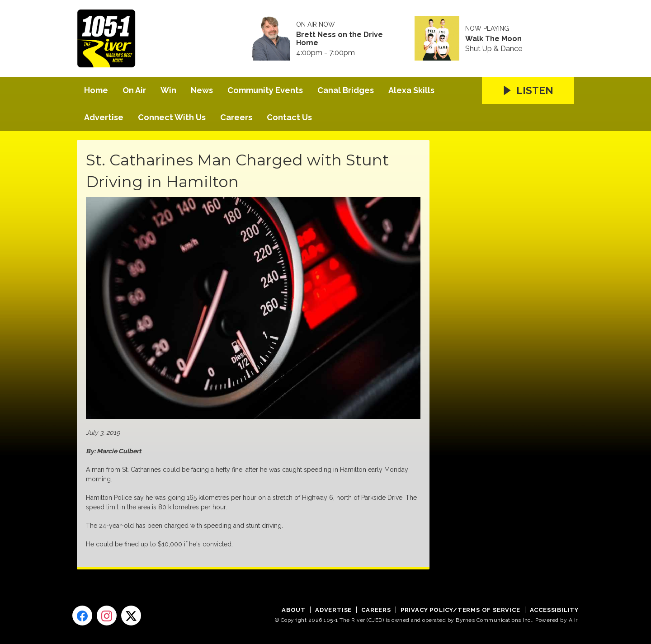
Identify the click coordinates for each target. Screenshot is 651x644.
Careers (236, 117)
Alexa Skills (411, 90)
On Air (134, 90)
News (202, 90)
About (294, 610)
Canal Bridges (346, 90)
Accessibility (554, 610)
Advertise (104, 117)
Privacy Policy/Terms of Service (460, 610)
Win (168, 90)
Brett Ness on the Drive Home (340, 39)
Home (96, 90)
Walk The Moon (493, 39)
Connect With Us (172, 117)
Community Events (265, 90)
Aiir (573, 620)
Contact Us (289, 117)
